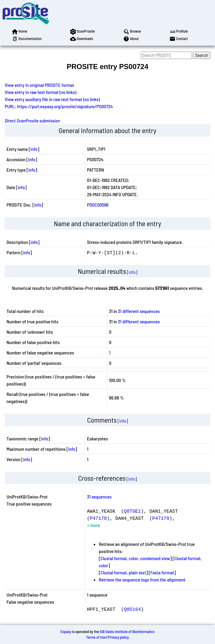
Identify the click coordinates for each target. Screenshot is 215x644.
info (34, 149)
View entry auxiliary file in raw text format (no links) (52, 99)
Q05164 (132, 609)
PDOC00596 (98, 205)
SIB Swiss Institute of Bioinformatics (127, 632)
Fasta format (162, 572)
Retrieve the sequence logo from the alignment (142, 580)
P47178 (98, 518)
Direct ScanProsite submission (32, 120)
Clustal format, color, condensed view (135, 558)
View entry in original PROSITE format (39, 85)
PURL (10, 106)
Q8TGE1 (132, 511)
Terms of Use (96, 637)
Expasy (66, 632)
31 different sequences (139, 311)
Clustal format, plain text (123, 572)
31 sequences (99, 497)
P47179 (161, 518)
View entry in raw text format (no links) (41, 92)
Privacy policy (118, 637)
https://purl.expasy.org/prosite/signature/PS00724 (65, 106)
